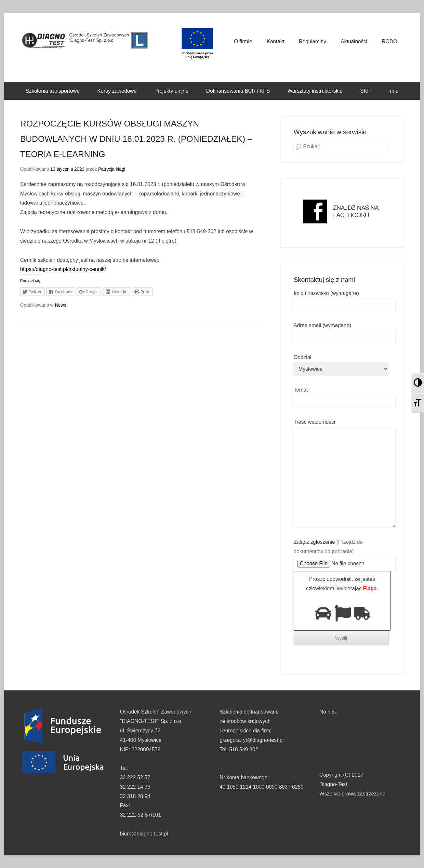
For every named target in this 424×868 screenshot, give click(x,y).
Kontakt (275, 41)
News (61, 305)
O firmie (243, 41)
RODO (390, 41)
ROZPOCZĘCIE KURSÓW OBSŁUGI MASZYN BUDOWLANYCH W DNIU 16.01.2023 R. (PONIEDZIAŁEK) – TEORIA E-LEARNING (136, 139)
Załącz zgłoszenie (345, 553)
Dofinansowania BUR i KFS (238, 91)
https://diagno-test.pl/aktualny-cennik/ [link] (63, 269)
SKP (365, 91)
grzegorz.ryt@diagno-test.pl (252, 740)
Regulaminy (312, 41)
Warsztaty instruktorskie (315, 91)
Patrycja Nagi (112, 169)
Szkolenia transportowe (53, 91)
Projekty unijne (172, 91)
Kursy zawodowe (117, 91)
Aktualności (354, 41)
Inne (393, 91)
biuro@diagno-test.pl (144, 834)
